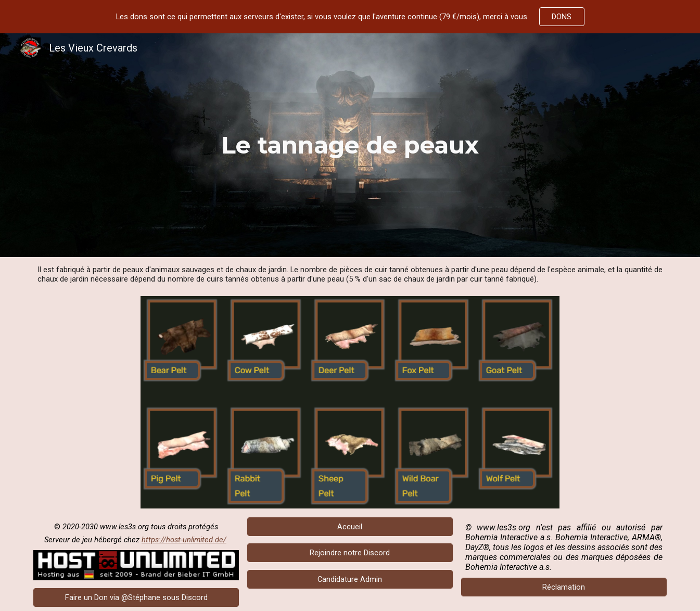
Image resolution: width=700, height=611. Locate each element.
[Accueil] (350, 526)
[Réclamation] (564, 587)
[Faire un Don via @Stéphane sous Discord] (136, 597)
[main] (350, 145)
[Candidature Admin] (350, 580)
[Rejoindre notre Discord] (350, 553)
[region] (350, 17)
